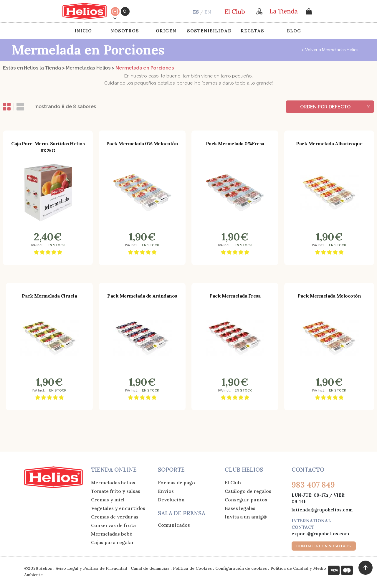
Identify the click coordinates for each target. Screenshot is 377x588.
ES (196, 12)
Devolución (171, 500)
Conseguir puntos (246, 500)
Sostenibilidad (209, 31)
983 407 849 (313, 485)
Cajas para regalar (113, 542)
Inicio (83, 31)
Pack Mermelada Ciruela (49, 296)
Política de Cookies (192, 568)
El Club (233, 483)
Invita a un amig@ (246, 517)
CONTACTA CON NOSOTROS (324, 546)
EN (208, 12)
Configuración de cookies (241, 568)
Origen (166, 31)
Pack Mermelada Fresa (235, 296)
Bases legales (240, 508)
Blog (294, 31)
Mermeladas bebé (112, 534)
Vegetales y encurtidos (118, 508)
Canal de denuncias (150, 568)
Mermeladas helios (113, 483)
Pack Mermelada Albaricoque (329, 143)
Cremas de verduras (115, 517)
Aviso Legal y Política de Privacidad (91, 568)
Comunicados (174, 525)
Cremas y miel (108, 500)
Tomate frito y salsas (116, 491)
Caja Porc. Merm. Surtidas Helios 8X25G (48, 147)
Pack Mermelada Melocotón (329, 296)
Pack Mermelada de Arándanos (142, 296)
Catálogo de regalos (248, 491)
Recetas (252, 31)
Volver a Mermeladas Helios (330, 50)
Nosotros (125, 31)
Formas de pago (176, 483)
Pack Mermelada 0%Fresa (235, 143)
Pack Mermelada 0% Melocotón (142, 143)
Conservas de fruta (113, 525)
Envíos (166, 491)
